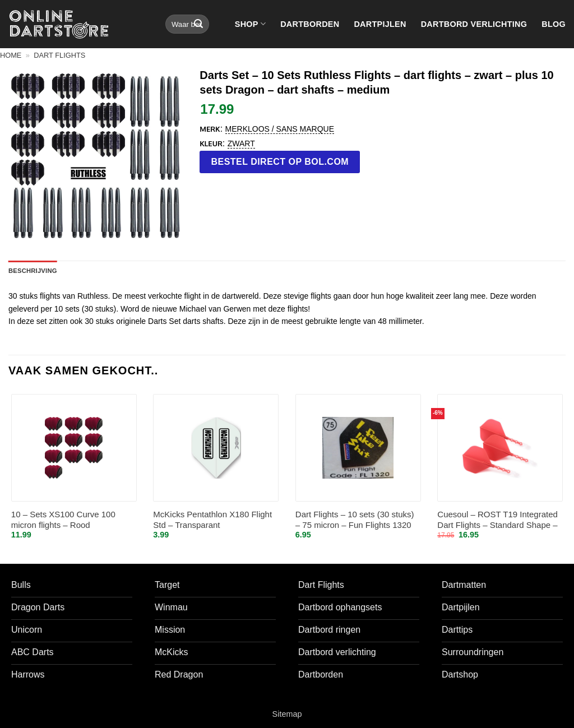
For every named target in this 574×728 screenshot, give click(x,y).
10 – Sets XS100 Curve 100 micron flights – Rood (63, 520)
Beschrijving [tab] (33, 271)
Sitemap (287, 714)
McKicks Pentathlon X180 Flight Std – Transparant (212, 520)
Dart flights (59, 55)
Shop (250, 24)
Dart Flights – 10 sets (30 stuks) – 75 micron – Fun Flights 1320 (355, 520)
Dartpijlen (380, 24)
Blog (554, 24)
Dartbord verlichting (474, 24)
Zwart (241, 143)
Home (11, 55)
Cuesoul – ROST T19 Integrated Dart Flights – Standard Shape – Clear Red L (497, 520)
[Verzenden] (198, 24)
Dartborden (310, 24)
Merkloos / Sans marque (280, 129)
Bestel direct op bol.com (280, 162)
